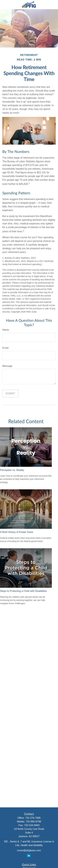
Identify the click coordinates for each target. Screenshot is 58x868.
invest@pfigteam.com (29, 850)
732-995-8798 (33, 822)
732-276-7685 (33, 818)
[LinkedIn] (29, 855)
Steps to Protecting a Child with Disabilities (23, 591)
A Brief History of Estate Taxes (17, 532)
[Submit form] (10, 394)
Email (5, 348)
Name (6, 330)
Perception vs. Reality (12, 470)
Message (7, 366)
